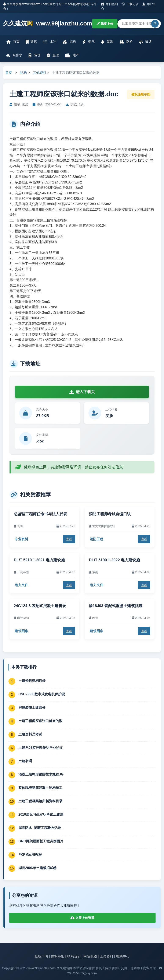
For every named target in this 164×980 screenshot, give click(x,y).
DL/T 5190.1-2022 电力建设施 (114, 560)
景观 (107, 42)
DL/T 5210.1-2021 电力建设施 (39, 560)
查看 (69, 539)
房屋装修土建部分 (32, 708)
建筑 (31, 42)
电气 (88, 42)
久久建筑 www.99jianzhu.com (48, 24)
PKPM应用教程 (30, 855)
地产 (72, 55)
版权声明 (41, 956)
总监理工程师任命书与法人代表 (40, 514)
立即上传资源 (82, 918)
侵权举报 (58, 956)
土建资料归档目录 (32, 681)
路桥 (126, 42)
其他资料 (40, 73)
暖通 (145, 42)
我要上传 (105, 24)
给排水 (14, 55)
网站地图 (90, 956)
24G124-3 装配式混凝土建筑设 (40, 606)
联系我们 (74, 956)
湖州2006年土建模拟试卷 (37, 868)
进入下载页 (82, 392)
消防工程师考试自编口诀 (110, 514)
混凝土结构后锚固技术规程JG (41, 774)
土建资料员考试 (30, 734)
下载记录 (130, 4)
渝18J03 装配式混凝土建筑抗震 (116, 606)
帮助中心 (123, 956)
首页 (13, 42)
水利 (50, 42)
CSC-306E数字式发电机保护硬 (42, 694)
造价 (34, 55)
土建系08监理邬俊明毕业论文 (41, 748)
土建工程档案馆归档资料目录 (40, 801)
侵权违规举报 (141, 94)
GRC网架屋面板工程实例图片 (41, 841)
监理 (53, 55)
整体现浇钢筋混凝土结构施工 (40, 788)
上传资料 (106, 956)
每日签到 (110, 4)
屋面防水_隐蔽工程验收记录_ (41, 828)
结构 (69, 42)
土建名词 (25, 761)
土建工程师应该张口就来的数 (40, 721)
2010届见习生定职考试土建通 (41, 814)
